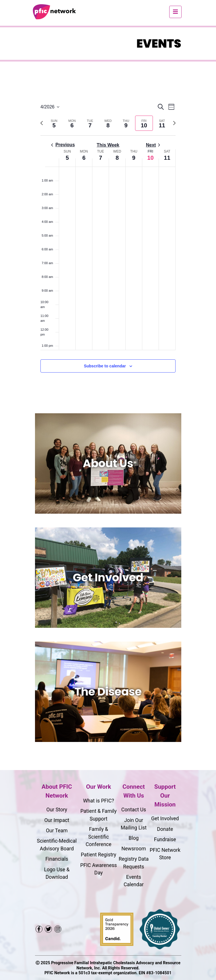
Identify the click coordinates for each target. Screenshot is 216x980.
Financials (57, 859)
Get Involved (165, 819)
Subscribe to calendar (105, 366)
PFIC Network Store (165, 854)
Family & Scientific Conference (99, 837)
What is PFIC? (98, 801)
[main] (108, 244)
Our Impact (57, 820)
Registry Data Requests (134, 863)
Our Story (57, 810)
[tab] (54, 123)
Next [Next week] (153, 145)
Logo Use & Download (57, 873)
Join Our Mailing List (134, 824)
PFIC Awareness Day (99, 869)
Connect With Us (134, 791)
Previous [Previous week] (63, 145)
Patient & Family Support (98, 815)
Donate (165, 829)
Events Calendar (134, 881)
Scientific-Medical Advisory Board (57, 845)
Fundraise (165, 839)
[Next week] (174, 123)
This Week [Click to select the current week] (108, 145)
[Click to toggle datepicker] (50, 107)
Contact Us (134, 810)
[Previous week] (42, 123)
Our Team (57, 831)
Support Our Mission (165, 796)
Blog (134, 838)
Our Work (99, 787)
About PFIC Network (57, 791)
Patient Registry (99, 855)
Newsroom (134, 849)
